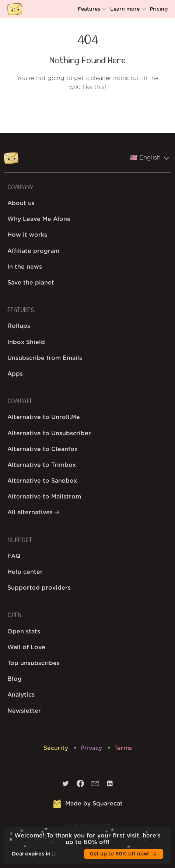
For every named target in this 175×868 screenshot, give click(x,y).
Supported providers (39, 588)
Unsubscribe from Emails (45, 358)
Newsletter (24, 711)
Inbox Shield (26, 342)
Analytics (21, 695)
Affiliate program (33, 251)
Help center (25, 572)
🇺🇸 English (149, 158)
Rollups (19, 326)
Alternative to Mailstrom (44, 497)
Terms (123, 748)
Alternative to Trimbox (42, 465)
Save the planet (31, 283)
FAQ (14, 556)
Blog (15, 679)
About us (21, 203)
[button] (93, 9)
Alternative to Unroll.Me (44, 417)
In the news (25, 267)
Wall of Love (26, 647)
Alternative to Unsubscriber (49, 433)
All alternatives (33, 512)
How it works (27, 235)
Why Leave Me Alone (39, 219)
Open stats (24, 632)
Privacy (92, 748)
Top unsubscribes (34, 663)
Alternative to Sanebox (42, 481)
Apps (15, 374)
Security (57, 748)
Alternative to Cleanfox (43, 449)
